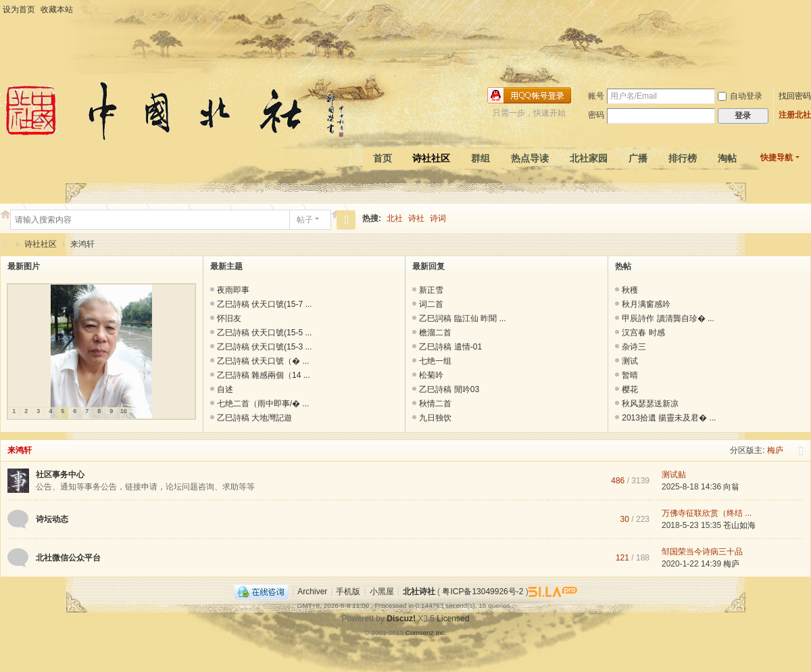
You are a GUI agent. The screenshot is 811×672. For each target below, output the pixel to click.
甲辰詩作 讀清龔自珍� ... (668, 318)
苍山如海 (739, 525)
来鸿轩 (20, 450)
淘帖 (727, 158)
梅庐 (775, 450)
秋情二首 (435, 404)
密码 (596, 115)
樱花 (630, 389)
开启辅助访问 (808, 9)
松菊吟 (431, 375)
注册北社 (795, 115)
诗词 (438, 218)
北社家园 (589, 158)
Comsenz (421, 632)
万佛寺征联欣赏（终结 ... (707, 513)
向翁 (731, 487)
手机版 (348, 592)
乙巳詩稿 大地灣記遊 (254, 418)
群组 (481, 158)
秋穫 (630, 290)
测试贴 (674, 475)
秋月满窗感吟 (646, 304)
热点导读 (530, 158)
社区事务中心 (60, 475)
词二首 (431, 304)
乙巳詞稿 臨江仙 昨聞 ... (462, 318)
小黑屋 (382, 592)
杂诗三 (634, 347)
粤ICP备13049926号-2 (483, 592)
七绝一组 (435, 361)
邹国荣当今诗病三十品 (702, 552)
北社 (395, 218)
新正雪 (431, 290)
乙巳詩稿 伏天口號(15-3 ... (265, 347)
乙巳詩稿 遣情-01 (450, 347)
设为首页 (19, 9)
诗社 (416, 218)
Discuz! (401, 619)
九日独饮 (435, 418)
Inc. (441, 632)
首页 (383, 158)
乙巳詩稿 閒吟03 (449, 389)
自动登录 (740, 96)
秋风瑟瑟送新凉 (650, 404)
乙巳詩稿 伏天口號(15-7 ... (265, 304)
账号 (596, 96)
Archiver (312, 592)
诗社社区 (431, 158)
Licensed (453, 619)
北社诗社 (5, 244)
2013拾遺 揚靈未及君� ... (669, 418)
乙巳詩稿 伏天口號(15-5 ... (265, 333)
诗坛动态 (52, 519)
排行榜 (683, 158)
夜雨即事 (233, 290)
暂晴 (630, 375)
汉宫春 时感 (643, 333)
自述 (225, 389)
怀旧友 (229, 318)
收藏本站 (57, 9)
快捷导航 (777, 158)
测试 (630, 361)
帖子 (305, 220)
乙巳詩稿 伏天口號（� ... (263, 361)
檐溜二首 (435, 333)
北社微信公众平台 (68, 558)
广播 (638, 158)
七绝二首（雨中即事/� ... (263, 404)
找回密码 (795, 96)
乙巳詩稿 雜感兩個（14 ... (264, 375)
